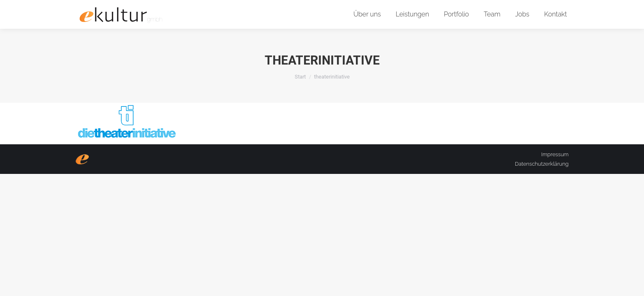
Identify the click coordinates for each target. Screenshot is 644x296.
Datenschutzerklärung (542, 164)
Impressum (555, 154)
